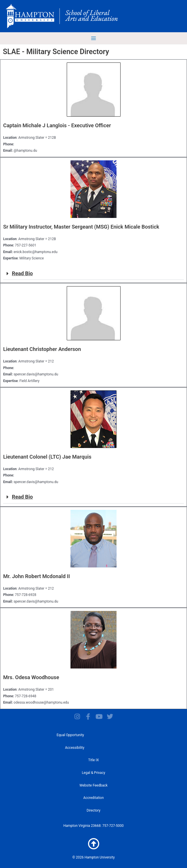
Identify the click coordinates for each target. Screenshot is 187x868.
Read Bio (22, 273)
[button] (93, 274)
